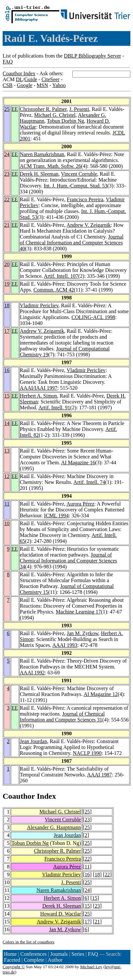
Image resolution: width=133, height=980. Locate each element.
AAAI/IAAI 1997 (39, 388)
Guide (31, 79)
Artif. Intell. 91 (54, 408)
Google (25, 85)
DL (19, 79)
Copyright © (14, 967)
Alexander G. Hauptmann (54, 827)
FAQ (8, 62)
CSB (8, 85)
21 (7, 225)
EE (15, 109)
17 (7, 331)
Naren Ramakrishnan (42, 154)
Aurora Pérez (80, 504)
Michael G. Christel (55, 115)
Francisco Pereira (85, 199)
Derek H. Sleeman (39, 174)
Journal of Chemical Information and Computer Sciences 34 (69, 561)
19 (7, 284)
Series (78, 954)
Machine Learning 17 (78, 612)
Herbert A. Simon (38, 396)
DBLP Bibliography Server (93, 56)
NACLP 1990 (87, 753)
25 (7, 109)
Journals (59, 954)
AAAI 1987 (100, 775)
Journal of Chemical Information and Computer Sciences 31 (62, 717)
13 (7, 451)
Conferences (33, 954)
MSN (42, 85)
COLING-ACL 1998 (93, 317)
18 (7, 305)
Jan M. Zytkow (83, 633)
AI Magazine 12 (101, 694)
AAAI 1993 (65, 645)
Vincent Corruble (79, 174)
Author (55, 960)
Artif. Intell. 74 (89, 482)
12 (7, 476)
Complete (34, 960)
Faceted (12, 960)
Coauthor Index (19, 73)
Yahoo (59, 85)
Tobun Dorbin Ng (66, 121)
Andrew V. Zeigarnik (89, 225)
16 (7, 370)
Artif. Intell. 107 (61, 276)
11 (7, 504)
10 (7, 523)
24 (7, 154)
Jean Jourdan (34, 741)
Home (10, 954)
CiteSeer (51, 79)
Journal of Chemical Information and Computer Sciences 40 (72, 243)
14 (7, 423)
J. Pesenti (79, 109)
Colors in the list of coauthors (28, 942)
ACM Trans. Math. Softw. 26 (51, 166)
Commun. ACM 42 (54, 290)
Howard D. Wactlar (61, 914)
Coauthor (19, 796)
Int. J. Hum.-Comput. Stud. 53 (75, 186)
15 (7, 396)
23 (7, 174)
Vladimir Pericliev (39, 305)
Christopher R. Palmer (43, 109)
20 (7, 264)
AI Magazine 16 (78, 463)
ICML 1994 (56, 516)
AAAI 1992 (32, 673)
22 (7, 199)
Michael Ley (91, 967)
